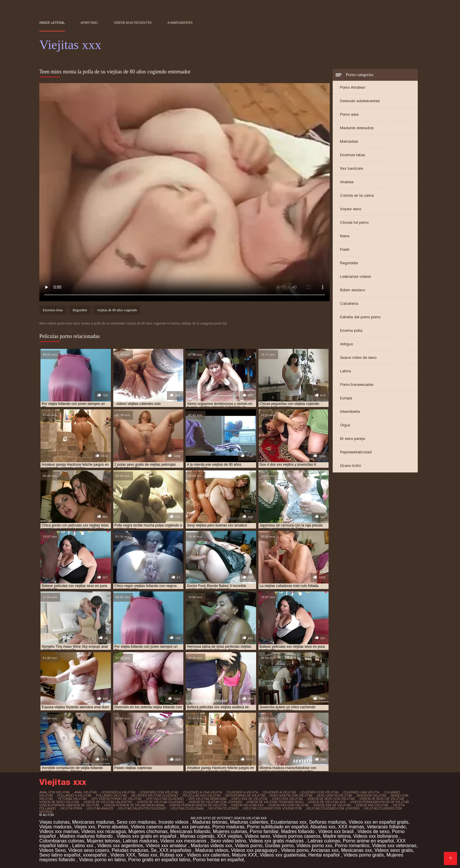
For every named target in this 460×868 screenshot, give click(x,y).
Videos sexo (257, 836)
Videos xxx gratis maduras (277, 841)
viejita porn (71, 808)
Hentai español (325, 855)
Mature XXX (244, 855)
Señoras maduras (327, 822)
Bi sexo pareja (352, 439)
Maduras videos (212, 850)
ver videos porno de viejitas (116, 799)
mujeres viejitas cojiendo (155, 795)
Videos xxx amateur (167, 846)
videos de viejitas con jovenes (215, 802)
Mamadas (349, 141)
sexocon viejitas (371, 795)
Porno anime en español (368, 841)
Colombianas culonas (62, 841)
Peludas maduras (130, 850)
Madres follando (298, 831)
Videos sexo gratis (394, 850)
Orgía (345, 425)
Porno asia (349, 114)
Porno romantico (352, 846)
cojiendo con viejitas (320, 792)
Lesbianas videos (355, 276)
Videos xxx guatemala (283, 855)
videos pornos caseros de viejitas (69, 805)
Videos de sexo (373, 831)
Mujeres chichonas (148, 831)
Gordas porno (279, 846)
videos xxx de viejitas (332, 805)
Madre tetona (337, 836)
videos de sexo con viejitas (331, 799)
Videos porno (248, 846)
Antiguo (346, 344)
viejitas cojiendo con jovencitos (272, 808)
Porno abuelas (113, 827)
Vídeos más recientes (133, 23)
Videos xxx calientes (208, 855)
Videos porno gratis (364, 855)
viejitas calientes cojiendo (142, 808)
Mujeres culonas (230, 831)
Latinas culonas (324, 841)
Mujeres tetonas (104, 841)
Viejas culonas (54, 822)
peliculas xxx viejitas (202, 795)
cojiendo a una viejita (203, 792)
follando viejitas (111, 795)
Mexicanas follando (190, 831)
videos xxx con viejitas (289, 805)
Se (154, 850)
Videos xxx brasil (336, 831)
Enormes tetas (352, 155)
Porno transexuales (357, 385)
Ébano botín (351, 466)
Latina (345, 371)
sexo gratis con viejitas (291, 795)
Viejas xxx (85, 827)
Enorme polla (351, 330)
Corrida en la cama (357, 195)
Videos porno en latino (102, 860)
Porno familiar (264, 831)
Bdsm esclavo (352, 290)
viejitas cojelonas (187, 808)
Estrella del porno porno (360, 317)
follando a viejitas (74, 795)
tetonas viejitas (72, 799)
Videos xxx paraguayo (255, 850)
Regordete (349, 263)
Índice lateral (52, 23)
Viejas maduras (55, 827)
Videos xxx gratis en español (147, 836)
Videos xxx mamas (59, 831)
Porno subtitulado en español (277, 827)
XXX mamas (351, 827)
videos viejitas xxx (247, 805)
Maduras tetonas (210, 822)
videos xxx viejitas (372, 805)
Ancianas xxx (325, 850)
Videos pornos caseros (296, 836)
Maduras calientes (249, 822)
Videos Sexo (53, 850)
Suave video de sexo (358, 358)
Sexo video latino (228, 841)
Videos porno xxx (314, 846)
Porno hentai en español (218, 860)
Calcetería (349, 303)
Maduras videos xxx (211, 846)
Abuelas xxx (323, 827)
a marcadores (180, 23)
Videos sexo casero (88, 850)
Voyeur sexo (351, 209)
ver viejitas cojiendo (165, 799)
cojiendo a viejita (242, 792)
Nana (345, 236)
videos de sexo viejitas (59, 802)
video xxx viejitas (287, 799)
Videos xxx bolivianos (376, 836)
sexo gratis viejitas (335, 795)
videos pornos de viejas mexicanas (134, 805)
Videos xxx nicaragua (104, 831)
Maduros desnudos (357, 128)
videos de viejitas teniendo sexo (275, 802)
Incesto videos (174, 822)
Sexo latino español (60, 855)
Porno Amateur (353, 87)
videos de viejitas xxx (327, 802)
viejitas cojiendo (223, 808)
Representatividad (356, 452)
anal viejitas (86, 792)
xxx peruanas (196, 827)
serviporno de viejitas (245, 795)
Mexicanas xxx (357, 850)
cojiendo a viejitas (279, 792)
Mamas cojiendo (197, 836)
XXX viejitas (229, 836)
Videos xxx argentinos (120, 846)
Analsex (347, 182)
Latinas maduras (140, 841)
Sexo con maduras (136, 822)
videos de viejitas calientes (108, 802)
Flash (345, 249)
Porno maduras (228, 827)
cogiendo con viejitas (159, 792)
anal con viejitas (54, 792)
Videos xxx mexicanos (184, 841)
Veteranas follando (386, 827)
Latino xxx (83, 846)
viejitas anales (100, 808)
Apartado (89, 23)
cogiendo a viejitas (118, 792)
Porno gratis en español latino (159, 860)
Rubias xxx (172, 855)
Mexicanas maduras (93, 822)
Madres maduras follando (87, 836)
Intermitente (350, 412)
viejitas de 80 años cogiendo (117, 310)
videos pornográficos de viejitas (380, 802)
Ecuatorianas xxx (289, 822)
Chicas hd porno (354, 222)
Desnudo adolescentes (360, 101)
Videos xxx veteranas (394, 846)
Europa (346, 398)
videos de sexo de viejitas (382, 799)
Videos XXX (123, 855)
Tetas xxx (148, 855)
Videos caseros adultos (155, 827)
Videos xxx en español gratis (379, 822)
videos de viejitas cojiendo (160, 802)
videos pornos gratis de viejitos (198, 805)
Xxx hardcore (351, 168)
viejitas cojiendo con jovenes (333, 808)
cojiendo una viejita (361, 792)
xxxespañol (95, 855)
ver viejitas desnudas (207, 799)
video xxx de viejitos (249, 799)
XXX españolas (176, 850)
